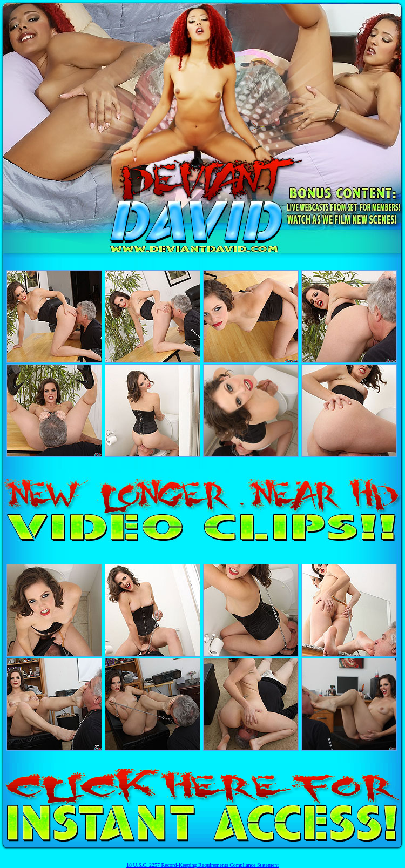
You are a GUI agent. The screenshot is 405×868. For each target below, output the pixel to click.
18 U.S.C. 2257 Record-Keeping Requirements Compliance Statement (202, 865)
